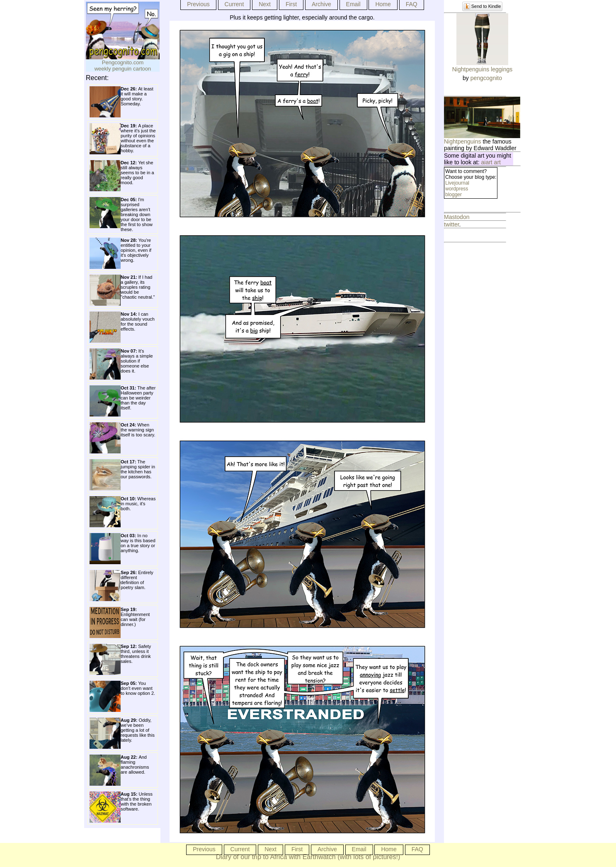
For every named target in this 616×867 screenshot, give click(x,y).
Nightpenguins (463, 141)
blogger (454, 195)
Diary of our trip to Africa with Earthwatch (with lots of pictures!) (308, 857)
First (291, 4)
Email (353, 4)
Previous (198, 4)
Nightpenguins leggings (483, 69)
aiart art (491, 162)
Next (265, 4)
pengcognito (486, 78)
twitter (452, 224)
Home (383, 4)
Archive (321, 4)
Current (234, 4)
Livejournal (457, 183)
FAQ (412, 4)
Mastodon (457, 217)
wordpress (457, 189)
